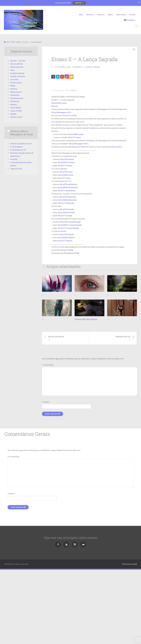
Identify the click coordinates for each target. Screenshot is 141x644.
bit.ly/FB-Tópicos (67, 309)
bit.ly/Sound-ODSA (71, 327)
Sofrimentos (15, 101)
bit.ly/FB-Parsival (67, 233)
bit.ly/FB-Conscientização (70, 296)
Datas (12, 70)
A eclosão (14, 159)
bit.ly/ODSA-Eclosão (66, 287)
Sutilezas (14, 105)
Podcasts (101, 15)
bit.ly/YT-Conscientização (69, 302)
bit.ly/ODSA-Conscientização (70, 299)
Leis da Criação (16, 83)
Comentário (49, 439)
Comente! (78, 67)
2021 (13, 42)
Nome (47, 476)
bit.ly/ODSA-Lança (59, 177)
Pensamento (15, 95)
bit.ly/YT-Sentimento (67, 265)
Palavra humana (16, 92)
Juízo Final (14, 79)
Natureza (14, 89)
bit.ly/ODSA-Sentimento (68, 262)
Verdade (97, 67)
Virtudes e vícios (16, 117)
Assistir (78, 3)
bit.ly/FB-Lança (66, 246)
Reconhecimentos (17, 98)
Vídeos (110, 15)
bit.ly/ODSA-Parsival (66, 237)
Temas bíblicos (16, 108)
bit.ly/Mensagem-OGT (61, 186)
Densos (89, 67)
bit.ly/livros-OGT (114, 221)
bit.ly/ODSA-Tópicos (66, 312)
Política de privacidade (130, 638)
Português (129, 20)
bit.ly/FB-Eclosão (67, 283)
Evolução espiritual (17, 73)
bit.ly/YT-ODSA (67, 324)
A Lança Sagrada (16, 147)
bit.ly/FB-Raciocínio (68, 271)
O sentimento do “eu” (18, 150)
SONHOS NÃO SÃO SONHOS (86, 393)
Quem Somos (121, 15)
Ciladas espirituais (17, 67)
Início (81, 15)
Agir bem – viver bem (18, 61)
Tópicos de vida (16, 169)
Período (89, 15)
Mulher (13, 86)
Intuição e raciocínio (18, 76)
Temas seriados (16, 111)
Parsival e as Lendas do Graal (21, 144)
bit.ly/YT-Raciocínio (66, 277)
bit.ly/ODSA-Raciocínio (67, 274)
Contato (132, 15)
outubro (19, 42)
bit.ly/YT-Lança (74, 212)
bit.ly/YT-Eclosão (65, 290)
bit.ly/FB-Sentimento (68, 258)
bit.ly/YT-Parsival (65, 240)
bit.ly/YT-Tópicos (65, 315)
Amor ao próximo (17, 64)
